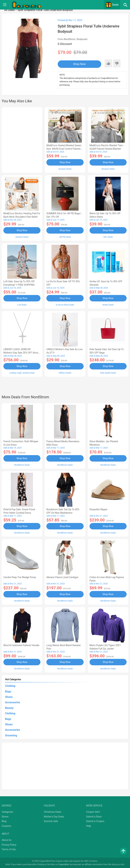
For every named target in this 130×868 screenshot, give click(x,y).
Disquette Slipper (99, 509)
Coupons (6, 826)
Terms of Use (9, 849)
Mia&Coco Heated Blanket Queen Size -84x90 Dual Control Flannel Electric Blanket (64, 149)
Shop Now (78, 64)
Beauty (9, 708)
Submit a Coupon (95, 821)
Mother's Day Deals (54, 816)
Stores (5, 816)
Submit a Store (94, 816)
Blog (4, 821)
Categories (7, 812)
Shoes (9, 697)
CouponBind (64, 864)
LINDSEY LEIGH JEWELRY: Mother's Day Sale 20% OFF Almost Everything (22, 353)
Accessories (13, 702)
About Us (7, 840)
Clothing (10, 686)
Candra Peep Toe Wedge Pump (20, 577)
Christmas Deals (52, 812)
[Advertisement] (22, 139)
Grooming (11, 735)
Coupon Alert (93, 812)
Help (89, 826)
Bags (8, 691)
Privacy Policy (9, 844)
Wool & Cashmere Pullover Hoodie (21, 645)
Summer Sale (51, 821)
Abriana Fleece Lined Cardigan (62, 577)
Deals (112, 5)
